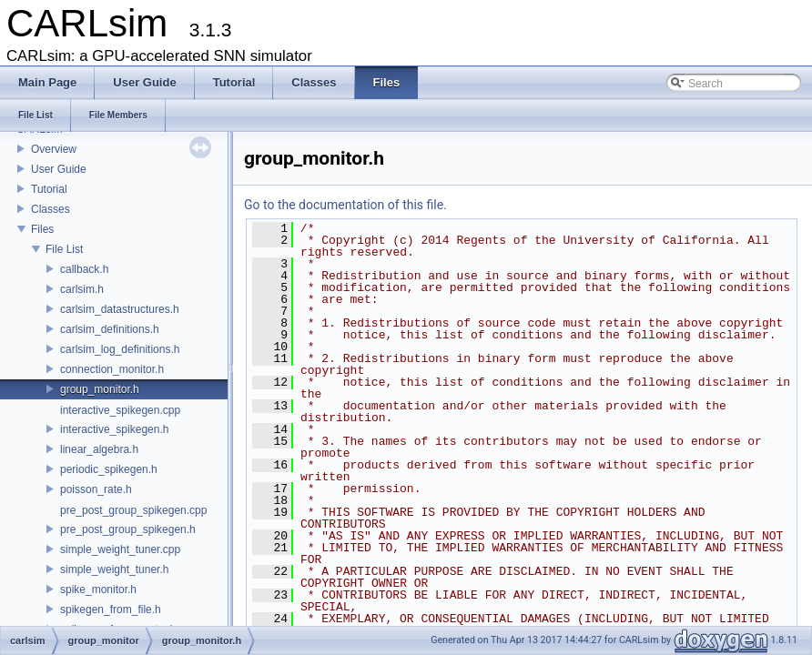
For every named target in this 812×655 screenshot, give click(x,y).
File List (64, 249)
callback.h (84, 269)
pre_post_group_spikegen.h (128, 529)
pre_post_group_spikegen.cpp (133, 510)
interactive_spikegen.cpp (120, 410)
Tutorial (49, 189)
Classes (51, 209)
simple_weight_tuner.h (114, 569)
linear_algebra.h (99, 449)
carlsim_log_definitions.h (120, 349)
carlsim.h (82, 289)
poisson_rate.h (96, 489)
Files (42, 229)
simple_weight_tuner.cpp (120, 549)
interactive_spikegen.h (114, 429)
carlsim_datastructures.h (120, 309)
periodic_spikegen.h (109, 469)
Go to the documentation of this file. (345, 205)
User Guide (59, 169)
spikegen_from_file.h (111, 610)
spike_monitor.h (98, 589)
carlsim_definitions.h (110, 329)
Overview (54, 149)
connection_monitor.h (112, 369)
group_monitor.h (100, 389)
